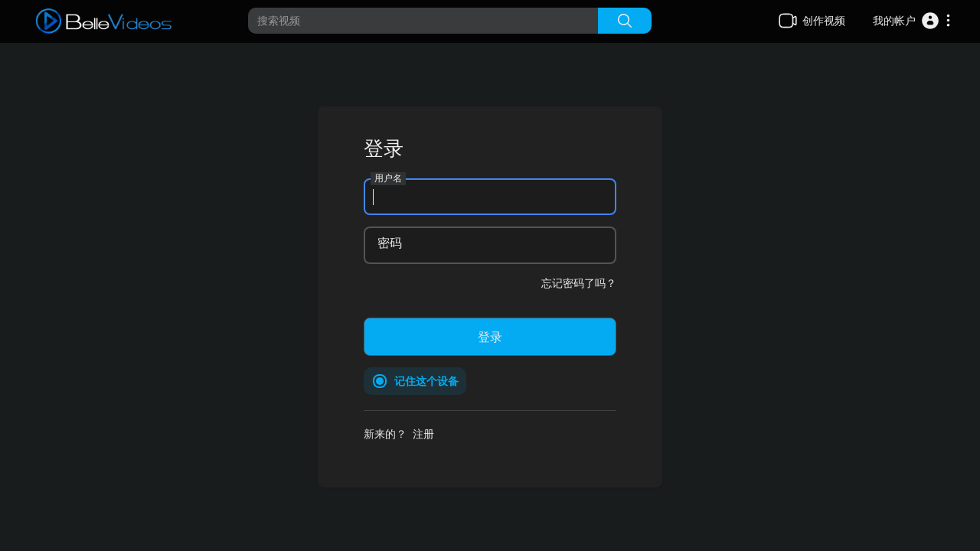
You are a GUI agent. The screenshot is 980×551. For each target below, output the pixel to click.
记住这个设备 (426, 381)
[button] (912, 21)
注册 (423, 434)
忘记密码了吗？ (579, 283)
